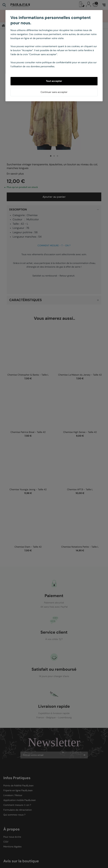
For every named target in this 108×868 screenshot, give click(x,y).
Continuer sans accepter (54, 92)
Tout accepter (54, 81)
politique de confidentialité (57, 63)
